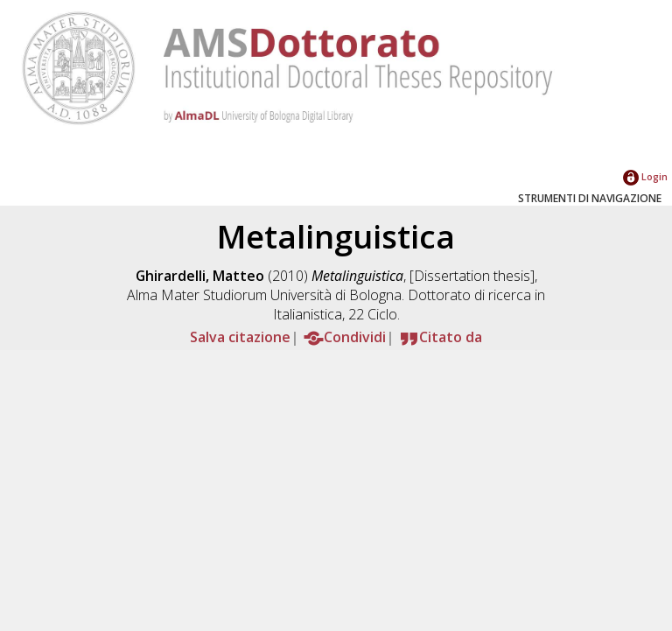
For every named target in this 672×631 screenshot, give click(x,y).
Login (645, 176)
